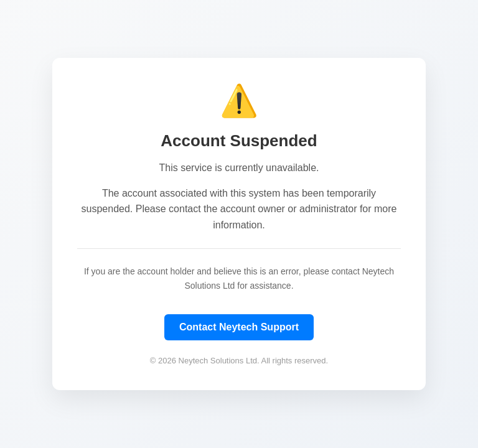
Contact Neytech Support (239, 327)
